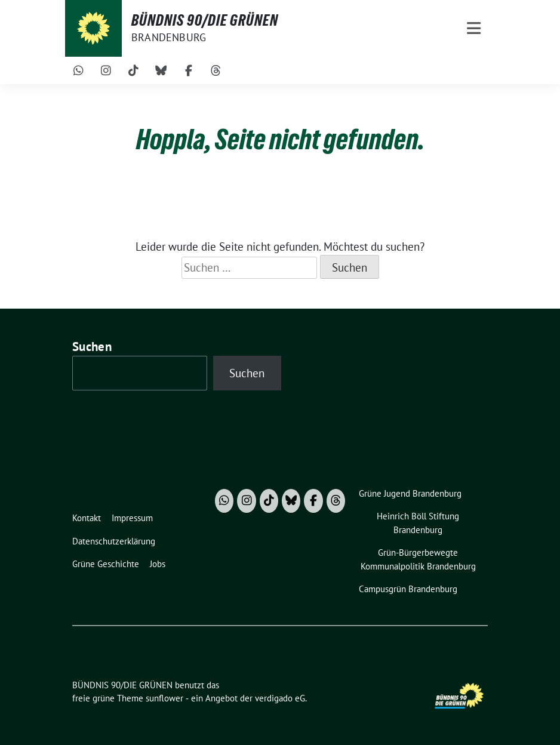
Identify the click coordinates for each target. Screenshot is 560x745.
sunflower (164, 698)
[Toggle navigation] (474, 28)
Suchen (92, 347)
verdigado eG (280, 698)
